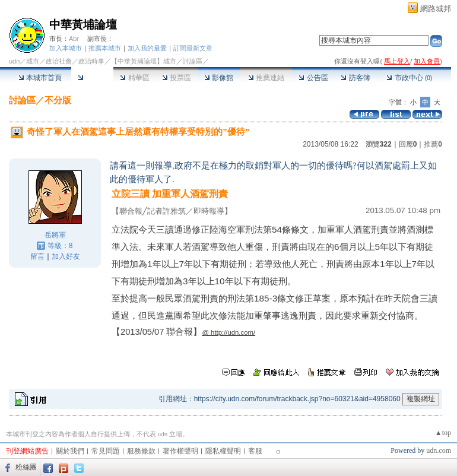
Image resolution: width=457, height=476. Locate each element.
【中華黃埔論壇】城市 (144, 61)
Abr (74, 39)
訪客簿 (355, 78)
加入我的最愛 (147, 48)
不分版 (58, 100)
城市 (33, 61)
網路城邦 (436, 9)
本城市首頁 (40, 78)
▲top (443, 433)
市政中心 (409, 78)
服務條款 (141, 451)
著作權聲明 (180, 451)
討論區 (92, 78)
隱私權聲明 (223, 451)
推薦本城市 (105, 48)
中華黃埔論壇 (83, 25)
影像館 (219, 78)
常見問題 (106, 451)
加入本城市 (66, 48)
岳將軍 (55, 235)
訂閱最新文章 (193, 48)
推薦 (433, 144)
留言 (37, 256)
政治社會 (59, 61)
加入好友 (66, 256)
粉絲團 (26, 467)
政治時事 (91, 61)
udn (14, 61)
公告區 (313, 78)
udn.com (439, 450)
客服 (255, 451)
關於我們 (70, 451)
